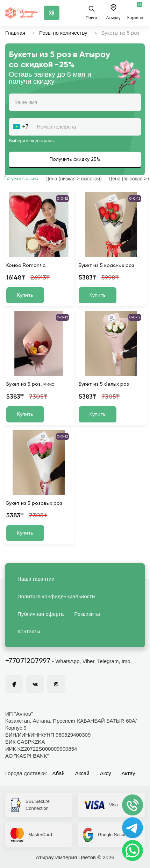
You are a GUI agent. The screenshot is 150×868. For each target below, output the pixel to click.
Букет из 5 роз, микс (30, 384)
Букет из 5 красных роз (106, 266)
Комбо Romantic (26, 266)
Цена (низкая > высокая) (74, 179)
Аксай (82, 773)
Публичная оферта (41, 614)
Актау (128, 773)
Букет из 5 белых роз (104, 384)
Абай (59, 773)
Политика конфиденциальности (56, 596)
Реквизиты (87, 614)
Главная (15, 33)
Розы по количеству (63, 33)
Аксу (106, 773)
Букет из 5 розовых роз (34, 503)
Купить (25, 295)
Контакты (29, 631)
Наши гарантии (36, 579)
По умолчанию (21, 179)
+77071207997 (28, 661)
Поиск (91, 13)
